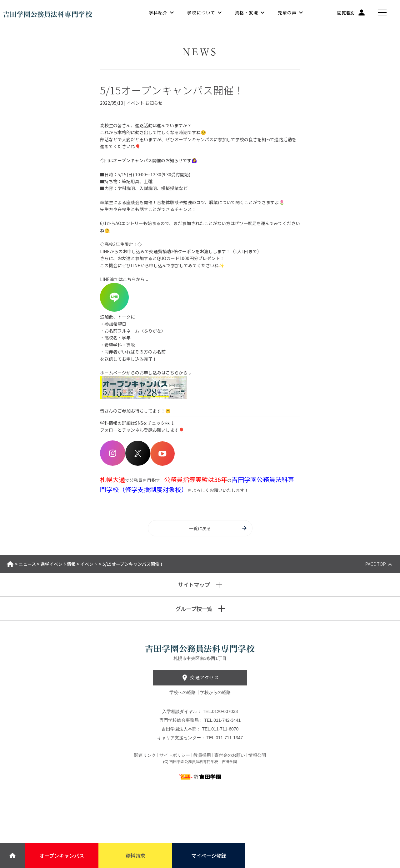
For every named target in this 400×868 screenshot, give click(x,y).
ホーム (10, 564)
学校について (201, 13)
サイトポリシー (175, 755)
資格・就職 (246, 13)
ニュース (27, 564)
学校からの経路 (215, 692)
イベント (89, 564)
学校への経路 (183, 692)
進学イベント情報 (58, 564)
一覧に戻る (218, 528)
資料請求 (135, 855)
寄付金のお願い (230, 755)
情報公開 (257, 755)
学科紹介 (158, 13)
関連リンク (145, 755)
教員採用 (202, 755)
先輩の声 (287, 13)
